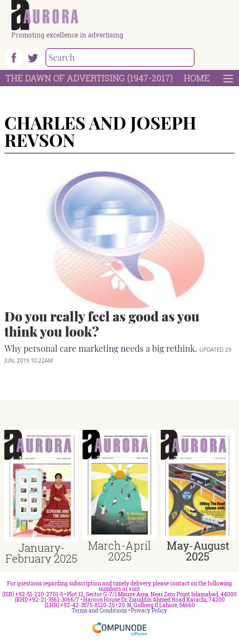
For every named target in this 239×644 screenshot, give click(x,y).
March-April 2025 (119, 551)
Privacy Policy (149, 611)
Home (197, 78)
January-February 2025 (41, 553)
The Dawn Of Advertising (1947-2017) (89, 78)
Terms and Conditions (99, 611)
